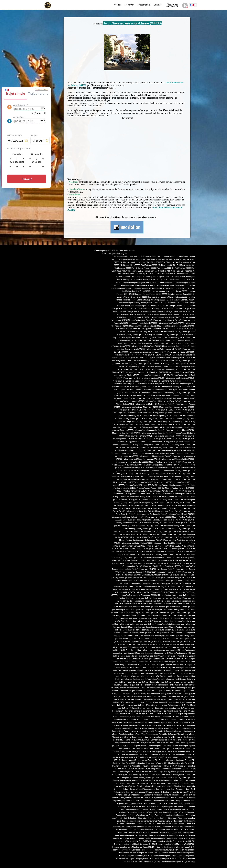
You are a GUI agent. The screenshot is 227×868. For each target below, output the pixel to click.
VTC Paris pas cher (181, 728)
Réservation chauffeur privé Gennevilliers (178, 827)
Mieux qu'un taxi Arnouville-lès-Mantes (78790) (176, 326)
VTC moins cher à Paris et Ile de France (156, 728)
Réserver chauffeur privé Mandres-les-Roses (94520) (133, 847)
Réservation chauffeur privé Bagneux (170, 815)
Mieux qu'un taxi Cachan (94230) (171, 775)
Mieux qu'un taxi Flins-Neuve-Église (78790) (163, 401)
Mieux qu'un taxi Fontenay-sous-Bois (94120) (171, 783)
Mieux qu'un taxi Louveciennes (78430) (155, 456)
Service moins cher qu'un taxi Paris (159, 743)
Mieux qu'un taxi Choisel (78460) (127, 375)
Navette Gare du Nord (174, 659)
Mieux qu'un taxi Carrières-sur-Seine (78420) (156, 364)
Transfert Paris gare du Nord (131, 691)
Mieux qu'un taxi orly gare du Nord (148, 641)
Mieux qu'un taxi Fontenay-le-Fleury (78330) (177, 407)
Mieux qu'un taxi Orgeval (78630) (168, 508)
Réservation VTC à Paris (122, 711)
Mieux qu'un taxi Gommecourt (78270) (174, 419)
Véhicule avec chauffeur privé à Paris (139, 749)
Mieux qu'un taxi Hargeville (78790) (126, 433)
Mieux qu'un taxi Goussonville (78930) (166, 424)
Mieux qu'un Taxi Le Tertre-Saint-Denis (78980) (162, 566)
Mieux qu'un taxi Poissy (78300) (158, 517)
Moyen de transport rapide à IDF (126, 757)
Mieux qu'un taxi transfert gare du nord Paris (163, 607)
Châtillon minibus (141, 806)
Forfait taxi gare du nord (155, 702)
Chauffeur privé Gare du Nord (170, 656)
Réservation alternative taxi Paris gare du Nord (164, 705)
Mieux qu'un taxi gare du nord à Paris (170, 630)
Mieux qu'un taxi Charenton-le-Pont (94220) (164, 778)
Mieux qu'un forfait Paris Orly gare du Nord (130, 647)
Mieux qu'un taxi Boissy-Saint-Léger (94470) (152, 772)
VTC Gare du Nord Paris (166, 676)
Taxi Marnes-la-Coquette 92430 (182, 280)
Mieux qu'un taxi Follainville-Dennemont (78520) (155, 404)
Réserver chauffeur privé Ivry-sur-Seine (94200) (168, 835)
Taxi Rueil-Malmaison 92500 (130, 259)
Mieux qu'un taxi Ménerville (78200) (170, 474)
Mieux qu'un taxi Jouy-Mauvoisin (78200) (137, 445)
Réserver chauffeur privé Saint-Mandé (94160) (168, 859)
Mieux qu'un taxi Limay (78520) (134, 450)
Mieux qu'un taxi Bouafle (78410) (128, 355)
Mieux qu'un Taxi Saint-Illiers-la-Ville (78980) (171, 543)
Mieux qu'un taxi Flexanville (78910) (130, 401)
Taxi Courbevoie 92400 (151, 259)
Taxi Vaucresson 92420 (138, 280)
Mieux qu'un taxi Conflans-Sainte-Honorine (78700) (169, 381)
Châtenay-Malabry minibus (164, 801)
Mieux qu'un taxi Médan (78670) (141, 474)
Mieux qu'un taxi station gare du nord (170, 624)
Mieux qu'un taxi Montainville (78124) (132, 491)
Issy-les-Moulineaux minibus (137, 809)
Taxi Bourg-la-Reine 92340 (163, 277)
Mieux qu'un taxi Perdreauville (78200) (152, 514)
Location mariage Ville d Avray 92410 (165, 317)
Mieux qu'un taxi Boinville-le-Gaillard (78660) (141, 343)
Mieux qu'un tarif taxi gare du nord (147, 636)
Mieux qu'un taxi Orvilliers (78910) (140, 511)
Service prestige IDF (133, 751)
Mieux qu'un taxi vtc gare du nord (138, 618)
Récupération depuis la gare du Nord (128, 685)
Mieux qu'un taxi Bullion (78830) (168, 361)
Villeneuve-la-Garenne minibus (176, 809)
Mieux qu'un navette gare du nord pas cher (160, 650)
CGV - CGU (107, 254)
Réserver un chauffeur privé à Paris (158, 737)
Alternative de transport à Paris (132, 743)
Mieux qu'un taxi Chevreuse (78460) (155, 375)
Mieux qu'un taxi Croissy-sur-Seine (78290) (129, 387)
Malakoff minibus (156, 806)
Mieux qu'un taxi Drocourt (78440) (138, 393)
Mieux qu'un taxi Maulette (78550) (137, 471)
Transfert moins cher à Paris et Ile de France (131, 720)
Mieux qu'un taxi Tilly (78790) (169, 572)
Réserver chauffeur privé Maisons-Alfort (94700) (175, 844)
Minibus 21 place (177, 798)
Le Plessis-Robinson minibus (169, 804)
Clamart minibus (188, 804)
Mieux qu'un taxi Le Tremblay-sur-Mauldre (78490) (148, 575)
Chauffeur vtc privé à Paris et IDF (181, 763)
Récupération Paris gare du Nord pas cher (144, 696)
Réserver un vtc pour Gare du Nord (142, 665)
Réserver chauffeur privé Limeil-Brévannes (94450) (134, 844)
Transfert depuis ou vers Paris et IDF (126, 766)
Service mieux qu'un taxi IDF (166, 749)
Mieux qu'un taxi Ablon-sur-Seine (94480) (144, 769)
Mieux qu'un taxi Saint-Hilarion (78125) (137, 543)
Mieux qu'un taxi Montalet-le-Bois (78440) (165, 491)
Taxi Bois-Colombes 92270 (184, 271)
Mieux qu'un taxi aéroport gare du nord (138, 630)
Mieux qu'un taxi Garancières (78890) (174, 413)
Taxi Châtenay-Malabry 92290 (144, 268)
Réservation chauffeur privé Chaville (140, 824)
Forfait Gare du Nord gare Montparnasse (148, 659)
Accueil (117, 5)
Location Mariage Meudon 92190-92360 (151, 294)
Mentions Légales (120, 254)
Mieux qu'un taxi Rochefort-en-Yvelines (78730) (162, 529)
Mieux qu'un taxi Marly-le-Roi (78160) (161, 468)
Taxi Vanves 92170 (135, 271)
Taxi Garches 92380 (183, 277)
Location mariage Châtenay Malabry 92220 (135, 303)
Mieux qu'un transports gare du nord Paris (161, 639)
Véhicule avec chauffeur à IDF (152, 757)
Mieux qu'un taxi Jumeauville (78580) (169, 445)
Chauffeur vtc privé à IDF (160, 754)
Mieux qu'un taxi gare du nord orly (176, 636)
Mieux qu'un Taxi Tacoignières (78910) (165, 563)
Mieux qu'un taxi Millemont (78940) (140, 485)
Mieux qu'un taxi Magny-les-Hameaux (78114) (142, 459)
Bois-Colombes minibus (133, 795)
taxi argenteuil (154, 297)
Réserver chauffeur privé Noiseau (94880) (178, 853)
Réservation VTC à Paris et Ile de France (178, 717)
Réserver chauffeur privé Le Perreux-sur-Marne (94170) (172, 841)
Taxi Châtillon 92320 (183, 268)
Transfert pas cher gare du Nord (132, 688)
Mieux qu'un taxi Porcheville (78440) (137, 520)
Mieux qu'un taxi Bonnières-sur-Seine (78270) (148, 352)
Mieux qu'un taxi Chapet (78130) (137, 369)
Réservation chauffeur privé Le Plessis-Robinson (175, 830)
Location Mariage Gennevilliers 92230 (132, 297)
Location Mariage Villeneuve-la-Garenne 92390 (138, 311)
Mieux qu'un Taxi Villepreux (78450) (139, 589)
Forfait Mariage (166, 283)
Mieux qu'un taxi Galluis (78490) (168, 410)
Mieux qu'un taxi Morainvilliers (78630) (135, 497)
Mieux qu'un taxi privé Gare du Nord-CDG (144, 644)
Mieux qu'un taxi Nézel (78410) (172, 503)
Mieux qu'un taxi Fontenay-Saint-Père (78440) (136, 410)
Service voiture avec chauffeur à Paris (166, 740)
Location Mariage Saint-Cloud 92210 (146, 306)
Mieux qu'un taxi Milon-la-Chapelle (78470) (172, 485)
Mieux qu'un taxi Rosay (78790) (176, 531)
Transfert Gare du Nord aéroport (163, 662)
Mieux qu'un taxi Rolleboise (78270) (148, 531)
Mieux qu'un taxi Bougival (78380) (181, 352)
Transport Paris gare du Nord (183, 691)
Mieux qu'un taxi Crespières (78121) (180, 384)
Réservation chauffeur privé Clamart (170, 824)
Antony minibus (162, 798)
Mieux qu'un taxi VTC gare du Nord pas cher (156, 621)
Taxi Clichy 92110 (154, 262)
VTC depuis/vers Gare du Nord (131, 670)
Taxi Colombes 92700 (167, 256)
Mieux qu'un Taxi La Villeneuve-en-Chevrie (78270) (149, 586)
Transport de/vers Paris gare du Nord (161, 694)
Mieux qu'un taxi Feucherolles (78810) (153, 398)
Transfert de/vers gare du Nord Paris (157, 699)
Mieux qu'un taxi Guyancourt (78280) (174, 427)
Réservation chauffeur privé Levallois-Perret (177, 833)
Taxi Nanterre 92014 (148, 256)
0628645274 (172, 5)
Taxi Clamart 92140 (170, 262)
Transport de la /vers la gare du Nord (158, 685)
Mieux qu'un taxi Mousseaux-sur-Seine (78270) (170, 497)
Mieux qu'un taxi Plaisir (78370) (181, 514)
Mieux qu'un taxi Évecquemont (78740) (174, 395)
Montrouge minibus (125, 806)
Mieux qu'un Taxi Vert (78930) (177, 581)
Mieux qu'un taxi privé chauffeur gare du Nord (159, 615)
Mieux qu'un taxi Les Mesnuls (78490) (166, 479)
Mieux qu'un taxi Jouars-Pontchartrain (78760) (151, 442)
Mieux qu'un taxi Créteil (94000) (139, 783)
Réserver (129, 5)
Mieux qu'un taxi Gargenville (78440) (149, 430)
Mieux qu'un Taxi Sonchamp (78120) (134, 563)
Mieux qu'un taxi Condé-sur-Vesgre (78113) (130, 381)
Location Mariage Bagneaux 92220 (180, 300)
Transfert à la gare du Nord (137, 682)
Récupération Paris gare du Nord (157, 691)
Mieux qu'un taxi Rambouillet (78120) (137, 526)
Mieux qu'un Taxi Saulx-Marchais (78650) (129, 560)
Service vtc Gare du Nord (136, 668)
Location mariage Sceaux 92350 (127, 314)
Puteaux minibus (153, 792)
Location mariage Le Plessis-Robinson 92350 (176, 311)
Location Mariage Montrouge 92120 (151, 300)
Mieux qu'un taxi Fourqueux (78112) (157, 416)
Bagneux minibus (124, 804)
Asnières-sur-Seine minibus (144, 798)
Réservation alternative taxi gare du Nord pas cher (174, 708)
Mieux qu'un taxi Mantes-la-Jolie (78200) (132, 462)
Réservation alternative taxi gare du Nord (178, 696)
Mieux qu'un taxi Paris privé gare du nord (136, 604)
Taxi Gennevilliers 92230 (130, 265)
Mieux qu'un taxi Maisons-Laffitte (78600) (178, 459)
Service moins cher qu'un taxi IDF (181, 751)
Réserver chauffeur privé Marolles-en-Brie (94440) (174, 850)
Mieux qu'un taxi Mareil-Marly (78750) (174, 465)
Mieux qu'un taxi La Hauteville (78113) (157, 433)
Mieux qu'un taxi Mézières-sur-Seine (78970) (155, 482)
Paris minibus (146, 801)
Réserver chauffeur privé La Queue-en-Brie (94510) (166, 838)
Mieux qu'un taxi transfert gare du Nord (174, 595)
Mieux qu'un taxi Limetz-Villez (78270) (163, 450)
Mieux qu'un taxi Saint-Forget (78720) (179, 537)
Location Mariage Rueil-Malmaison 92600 (171, 285)
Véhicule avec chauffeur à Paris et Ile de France (143, 723)
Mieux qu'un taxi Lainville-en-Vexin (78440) (150, 448)
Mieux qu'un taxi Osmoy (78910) (168, 511)
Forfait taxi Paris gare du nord (141, 708)
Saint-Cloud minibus (177, 786)
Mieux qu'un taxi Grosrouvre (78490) (135, 424)
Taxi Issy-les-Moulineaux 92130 (133, 262)
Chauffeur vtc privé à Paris (136, 746)
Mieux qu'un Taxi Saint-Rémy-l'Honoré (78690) (147, 558)
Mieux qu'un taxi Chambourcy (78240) (147, 366)
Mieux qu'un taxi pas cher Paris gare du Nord (166, 647)
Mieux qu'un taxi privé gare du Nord (145, 610)
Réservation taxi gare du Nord (132, 702)
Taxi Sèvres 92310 (153, 274)
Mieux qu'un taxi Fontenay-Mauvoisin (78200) (140, 407)
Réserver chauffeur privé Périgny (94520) (132, 859)
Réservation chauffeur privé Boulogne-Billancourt (157, 818)
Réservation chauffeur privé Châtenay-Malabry (154, 821)
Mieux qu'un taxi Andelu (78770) (172, 323)
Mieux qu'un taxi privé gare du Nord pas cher (153, 601)
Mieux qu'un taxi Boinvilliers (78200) (175, 343)
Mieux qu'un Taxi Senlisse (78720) (160, 560)
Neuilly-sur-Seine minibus (171, 795)
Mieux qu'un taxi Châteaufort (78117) (166, 369)
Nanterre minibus (167, 789)
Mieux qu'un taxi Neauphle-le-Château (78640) (154, 500)
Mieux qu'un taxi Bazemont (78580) (142, 338)
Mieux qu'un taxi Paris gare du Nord (175, 610)
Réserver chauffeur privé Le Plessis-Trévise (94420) (133, 850)
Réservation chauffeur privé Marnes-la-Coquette (175, 812)
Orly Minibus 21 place (131, 801)
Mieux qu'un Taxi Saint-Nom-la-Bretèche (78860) (161, 552)
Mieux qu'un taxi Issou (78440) (140, 439)
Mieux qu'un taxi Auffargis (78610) (162, 329)
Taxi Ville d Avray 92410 (159, 280)
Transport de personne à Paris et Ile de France (166, 725)
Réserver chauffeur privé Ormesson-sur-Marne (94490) (173, 856)
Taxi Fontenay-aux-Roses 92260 (131, 274)
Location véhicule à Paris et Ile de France (129, 725)
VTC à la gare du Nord (135, 673)
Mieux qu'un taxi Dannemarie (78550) (159, 390)
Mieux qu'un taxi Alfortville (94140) (175, 769)
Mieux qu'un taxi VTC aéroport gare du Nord (157, 633)
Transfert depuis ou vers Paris (160, 746)
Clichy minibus (126, 798)
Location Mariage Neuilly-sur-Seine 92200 (151, 288)
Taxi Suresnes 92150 (167, 265)
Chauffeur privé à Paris (144, 714)
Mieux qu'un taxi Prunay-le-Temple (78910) (157, 523)
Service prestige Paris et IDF (124, 763)
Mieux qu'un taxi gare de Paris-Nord (167, 598)
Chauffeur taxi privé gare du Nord (165, 679)
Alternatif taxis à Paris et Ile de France (127, 737)
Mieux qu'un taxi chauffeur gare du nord (169, 618)
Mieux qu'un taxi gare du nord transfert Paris (171, 604)
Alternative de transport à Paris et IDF (152, 763)
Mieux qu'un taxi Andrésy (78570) (143, 326)
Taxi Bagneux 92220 (123, 268)
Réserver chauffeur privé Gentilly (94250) (131, 835)
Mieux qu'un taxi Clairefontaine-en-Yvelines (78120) (144, 378)
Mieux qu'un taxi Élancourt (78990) (143, 395)
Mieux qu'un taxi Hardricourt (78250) (180, 430)
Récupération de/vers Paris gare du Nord (129, 694)
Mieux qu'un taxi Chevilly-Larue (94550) (157, 780)
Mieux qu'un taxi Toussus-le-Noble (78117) (139, 572)
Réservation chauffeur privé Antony (141, 812)
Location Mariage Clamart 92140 (181, 294)
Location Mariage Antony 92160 (182, 288)
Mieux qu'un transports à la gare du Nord (152, 653)
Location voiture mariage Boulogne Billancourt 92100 (137, 283)
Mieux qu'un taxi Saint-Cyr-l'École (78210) (146, 537)
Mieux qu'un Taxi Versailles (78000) (150, 581)
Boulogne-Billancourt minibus (176, 806)
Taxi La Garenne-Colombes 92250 (158, 271)
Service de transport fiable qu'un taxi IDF (133, 754)
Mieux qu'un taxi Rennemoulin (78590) (169, 526)
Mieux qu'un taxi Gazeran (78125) (144, 419)
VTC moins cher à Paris (151, 717)
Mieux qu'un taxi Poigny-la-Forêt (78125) (128, 517)
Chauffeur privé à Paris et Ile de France (179, 723)
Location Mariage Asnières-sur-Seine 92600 (135, 285)
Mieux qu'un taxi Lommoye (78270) (147, 453)
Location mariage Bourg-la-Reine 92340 (157, 314)
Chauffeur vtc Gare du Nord (159, 668)
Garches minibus (182, 789)
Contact (157, 5)
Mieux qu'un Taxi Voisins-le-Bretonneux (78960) (138, 595)
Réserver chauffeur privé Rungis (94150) (178, 861)
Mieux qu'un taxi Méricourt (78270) (141, 476)
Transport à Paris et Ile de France (164, 720)
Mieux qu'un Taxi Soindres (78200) (181, 558)
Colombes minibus (168, 792)
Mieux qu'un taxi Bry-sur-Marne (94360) (141, 775)
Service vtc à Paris (180, 711)
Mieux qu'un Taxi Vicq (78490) (155, 584)
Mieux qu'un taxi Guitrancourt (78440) (143, 427)
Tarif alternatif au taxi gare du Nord (127, 699)
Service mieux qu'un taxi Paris (138, 740)
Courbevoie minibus (152, 795)
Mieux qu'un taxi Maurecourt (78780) (166, 471)
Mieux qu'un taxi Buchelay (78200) (140, 361)
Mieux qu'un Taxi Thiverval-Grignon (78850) (157, 569)
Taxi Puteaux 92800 (149, 265)
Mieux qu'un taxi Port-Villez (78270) (167, 520)
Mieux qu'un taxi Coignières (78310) (180, 378)
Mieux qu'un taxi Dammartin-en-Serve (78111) (166, 387)
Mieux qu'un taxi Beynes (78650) (151, 340)
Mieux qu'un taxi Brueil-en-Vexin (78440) (168, 358)
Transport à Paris (164, 711)
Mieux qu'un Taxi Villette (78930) (168, 589)
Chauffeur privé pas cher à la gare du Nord (138, 676)
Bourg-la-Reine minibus (185, 801)
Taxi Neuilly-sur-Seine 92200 (173, 259)
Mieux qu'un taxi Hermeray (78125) (139, 436)
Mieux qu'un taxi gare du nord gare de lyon (137, 624)
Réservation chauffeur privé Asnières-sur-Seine (135, 815)
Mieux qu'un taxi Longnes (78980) (176, 453)
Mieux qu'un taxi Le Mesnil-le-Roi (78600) (173, 476)
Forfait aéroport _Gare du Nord (136, 662)
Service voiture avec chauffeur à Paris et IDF (177, 760)
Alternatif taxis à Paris (186, 734)
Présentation (144, 5)
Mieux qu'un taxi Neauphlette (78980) (143, 503)
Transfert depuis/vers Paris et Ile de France (159, 734)
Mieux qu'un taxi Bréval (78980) (138, 358)
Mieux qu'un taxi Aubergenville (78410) (131, 329)
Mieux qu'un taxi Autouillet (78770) (167, 332)
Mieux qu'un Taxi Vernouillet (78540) (170, 578)
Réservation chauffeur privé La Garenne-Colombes (138, 833)
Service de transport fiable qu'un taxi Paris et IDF (138, 760)
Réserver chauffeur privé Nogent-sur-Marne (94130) (139, 853)
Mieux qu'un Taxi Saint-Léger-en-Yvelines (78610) (161, 546)
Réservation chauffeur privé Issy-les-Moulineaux (135, 830)
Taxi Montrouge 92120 (185, 265)
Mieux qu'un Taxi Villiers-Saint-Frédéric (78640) (156, 592)
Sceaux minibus (156, 809)
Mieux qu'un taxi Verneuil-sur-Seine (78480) (137, 578)
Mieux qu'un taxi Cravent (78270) (151, 384)
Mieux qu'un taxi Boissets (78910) (176, 346)
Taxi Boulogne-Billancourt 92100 (126, 256)
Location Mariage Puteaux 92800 (174, 297)
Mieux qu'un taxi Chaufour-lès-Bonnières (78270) (145, 372)
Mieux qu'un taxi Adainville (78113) (167, 320)
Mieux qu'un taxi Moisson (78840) (150, 488)
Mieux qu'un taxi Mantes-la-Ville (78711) (165, 462)
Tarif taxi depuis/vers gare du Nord (131, 705)
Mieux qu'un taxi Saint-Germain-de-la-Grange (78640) (141, 540)
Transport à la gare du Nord (183, 682)
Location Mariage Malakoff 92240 (167, 303)
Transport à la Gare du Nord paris (170, 665)
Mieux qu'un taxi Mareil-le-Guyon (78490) (141, 465)
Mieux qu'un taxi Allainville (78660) (144, 323)
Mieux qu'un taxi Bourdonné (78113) (157, 355)
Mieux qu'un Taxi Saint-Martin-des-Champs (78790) (164, 549)
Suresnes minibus (138, 792)
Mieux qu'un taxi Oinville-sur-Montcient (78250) (154, 505)
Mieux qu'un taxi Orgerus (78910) (139, 508)
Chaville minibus (143, 786)
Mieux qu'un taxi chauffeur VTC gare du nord (163, 613)
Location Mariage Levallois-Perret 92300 (134, 291)
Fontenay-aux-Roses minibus (144, 804)
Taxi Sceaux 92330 (143, 277)
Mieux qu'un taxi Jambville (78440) (167, 439)
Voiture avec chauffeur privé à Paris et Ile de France (151, 731)
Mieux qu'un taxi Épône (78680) (182, 398)
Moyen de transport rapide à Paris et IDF (159, 766)
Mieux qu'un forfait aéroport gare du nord (178, 644)
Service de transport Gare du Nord (158, 670)
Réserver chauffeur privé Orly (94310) (134, 856)
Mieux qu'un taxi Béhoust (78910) (171, 338)
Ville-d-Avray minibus (159, 786)
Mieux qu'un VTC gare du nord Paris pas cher (139, 656)
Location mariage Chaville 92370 (136, 317)
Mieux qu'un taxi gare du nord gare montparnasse (148, 627)
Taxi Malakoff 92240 (165, 268)
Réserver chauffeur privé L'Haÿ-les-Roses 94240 (175, 847)
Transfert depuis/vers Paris (129, 734)
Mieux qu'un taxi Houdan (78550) (168, 436)
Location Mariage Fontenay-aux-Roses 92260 (156, 309)
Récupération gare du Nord (160, 682)
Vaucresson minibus (151, 789)
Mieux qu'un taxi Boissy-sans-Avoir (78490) (164, 349)
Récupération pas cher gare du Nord (160, 688)
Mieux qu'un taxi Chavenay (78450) (180, 372)
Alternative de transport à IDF (155, 751)
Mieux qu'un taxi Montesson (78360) (147, 494)
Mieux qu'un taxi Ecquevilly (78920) (167, 393)
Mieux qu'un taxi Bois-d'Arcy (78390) (146, 346)
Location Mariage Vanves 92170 (174, 306)
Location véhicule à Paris (164, 714)
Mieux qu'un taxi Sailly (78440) (155, 534)
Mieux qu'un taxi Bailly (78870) (140, 332)
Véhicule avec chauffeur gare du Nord (136, 679)
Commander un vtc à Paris (129, 717)
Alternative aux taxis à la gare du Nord (161, 673)
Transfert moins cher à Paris (145, 711)
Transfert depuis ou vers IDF (183, 754)
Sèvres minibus (136, 789)
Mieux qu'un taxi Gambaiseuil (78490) (143, 413)
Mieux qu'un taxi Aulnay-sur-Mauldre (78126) (151, 335)
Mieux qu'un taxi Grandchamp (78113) (159, 421)
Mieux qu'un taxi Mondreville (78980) (180, 488)
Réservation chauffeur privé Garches (146, 827)
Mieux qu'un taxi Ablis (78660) (140, 320)
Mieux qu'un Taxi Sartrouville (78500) (153, 555)
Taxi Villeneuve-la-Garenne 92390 (175, 274)
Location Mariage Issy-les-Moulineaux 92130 (169, 291)
